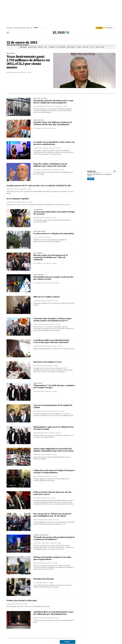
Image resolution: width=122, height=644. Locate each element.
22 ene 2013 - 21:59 (56, 543)
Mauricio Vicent (38, 366)
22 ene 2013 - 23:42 (61, 106)
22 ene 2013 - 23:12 (55, 148)
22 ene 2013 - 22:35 (55, 324)
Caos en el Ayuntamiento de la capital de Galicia (53, 407)
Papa (46, 47)
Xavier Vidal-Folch (12, 202)
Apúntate (91, 179)
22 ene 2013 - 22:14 (50, 498)
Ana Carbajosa (37, 106)
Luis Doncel (44, 170)
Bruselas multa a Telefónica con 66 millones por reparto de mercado (50, 165)
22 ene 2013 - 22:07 (53, 520)
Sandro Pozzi (10, 189)
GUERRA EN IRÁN (32, 47)
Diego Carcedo (71, 47)
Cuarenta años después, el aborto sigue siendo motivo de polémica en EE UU (53, 320)
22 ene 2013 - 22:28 (52, 366)
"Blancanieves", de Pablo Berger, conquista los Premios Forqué (54, 387)
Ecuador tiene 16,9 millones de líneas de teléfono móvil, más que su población (53, 124)
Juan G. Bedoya (37, 476)
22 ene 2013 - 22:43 (52, 301)
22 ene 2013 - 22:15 (51, 476)
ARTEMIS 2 (40, 47)
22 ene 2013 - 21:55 (48, 583)
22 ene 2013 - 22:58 (27, 202)
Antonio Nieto (37, 218)
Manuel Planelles (38, 618)
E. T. (34, 237)
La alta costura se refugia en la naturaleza (54, 234)
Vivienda (79, 47)
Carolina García (38, 148)
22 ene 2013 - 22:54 (45, 237)
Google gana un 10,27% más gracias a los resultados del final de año (39, 186)
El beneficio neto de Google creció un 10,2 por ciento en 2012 (53, 278)
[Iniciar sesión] (110, 28)
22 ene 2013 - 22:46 (53, 283)
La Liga (92, 47)
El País (8, 604)
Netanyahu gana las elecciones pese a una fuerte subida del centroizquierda (53, 102)
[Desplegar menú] (8, 33)
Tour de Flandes (100, 47)
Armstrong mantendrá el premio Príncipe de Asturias (54, 213)
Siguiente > (68, 642)
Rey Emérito (52, 47)
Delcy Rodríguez (61, 47)
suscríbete (99, 28)
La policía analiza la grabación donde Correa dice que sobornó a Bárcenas (51, 341)
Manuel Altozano (38, 520)
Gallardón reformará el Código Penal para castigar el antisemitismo (54, 472)
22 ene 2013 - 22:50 (51, 263)
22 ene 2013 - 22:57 (51, 218)
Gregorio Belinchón (39, 433)
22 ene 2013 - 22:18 (51, 455)
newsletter (91, 171)
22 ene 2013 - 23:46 (26, 72)
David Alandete (47, 106)
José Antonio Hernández (40, 346)
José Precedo (37, 411)
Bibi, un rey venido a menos (47, 297)
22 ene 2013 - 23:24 (50, 128)
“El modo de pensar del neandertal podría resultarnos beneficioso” (54, 538)
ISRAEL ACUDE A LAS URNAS (40, 98)
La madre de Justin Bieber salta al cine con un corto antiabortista (54, 143)
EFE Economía (10, 72)
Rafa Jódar (86, 47)
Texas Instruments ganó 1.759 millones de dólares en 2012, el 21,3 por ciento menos (28, 62)
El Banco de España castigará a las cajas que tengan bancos (52, 558)
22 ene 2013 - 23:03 (58, 170)
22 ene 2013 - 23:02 (26, 189)
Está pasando (23, 47)
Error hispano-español (18, 199)
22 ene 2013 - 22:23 (59, 411)
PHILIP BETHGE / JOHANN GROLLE (41, 543)
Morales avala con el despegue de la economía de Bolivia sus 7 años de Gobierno (51, 258)
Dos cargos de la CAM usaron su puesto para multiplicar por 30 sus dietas (52, 515)
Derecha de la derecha (44, 579)
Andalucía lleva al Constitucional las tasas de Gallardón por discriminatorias (53, 613)
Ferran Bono (37, 455)
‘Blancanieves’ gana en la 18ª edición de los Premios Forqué (54, 428)
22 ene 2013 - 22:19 (54, 433)
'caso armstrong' (38, 210)
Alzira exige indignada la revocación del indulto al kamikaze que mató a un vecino (54, 450)
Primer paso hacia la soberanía (22, 601)
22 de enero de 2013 (22, 43)
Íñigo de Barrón (38, 563)
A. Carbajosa (37, 301)
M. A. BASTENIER (37, 583)
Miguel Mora (37, 498)
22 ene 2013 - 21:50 (53, 618)
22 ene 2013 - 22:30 (57, 346)
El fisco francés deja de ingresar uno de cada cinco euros (52, 493)
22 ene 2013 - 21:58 (52, 563)
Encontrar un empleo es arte (48, 362)
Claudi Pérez (37, 170)
